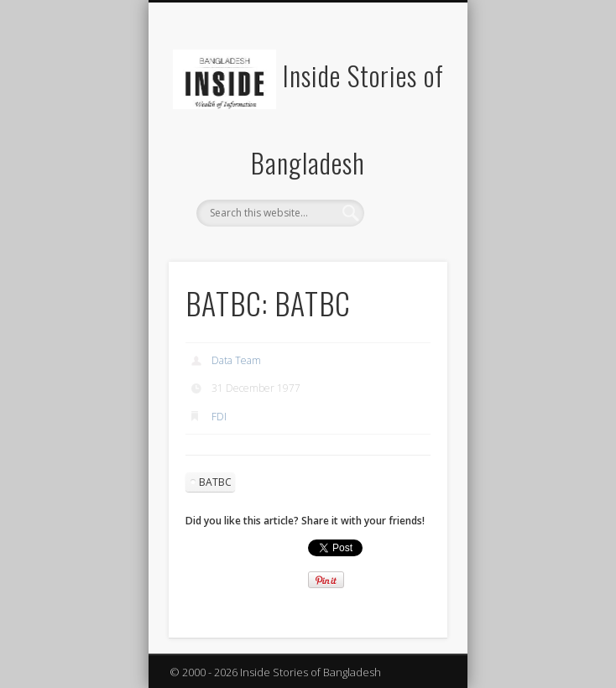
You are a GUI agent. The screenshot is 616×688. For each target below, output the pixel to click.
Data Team (236, 360)
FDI (219, 417)
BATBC (215, 482)
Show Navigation (406, 150)
